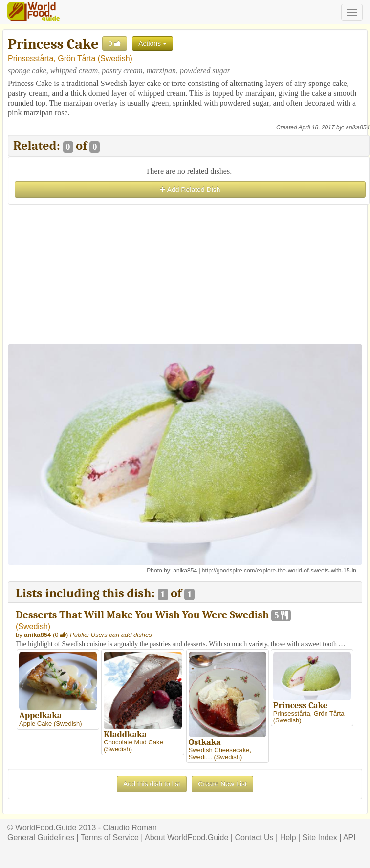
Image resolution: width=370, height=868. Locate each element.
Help (288, 837)
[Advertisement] (189, 275)
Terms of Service (110, 837)
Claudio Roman (130, 828)
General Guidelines (41, 837)
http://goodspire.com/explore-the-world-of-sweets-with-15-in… (282, 571)
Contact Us (254, 837)
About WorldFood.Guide (186, 837)
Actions (152, 43)
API (349, 837)
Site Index (320, 837)
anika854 (358, 127)
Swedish (115, 58)
